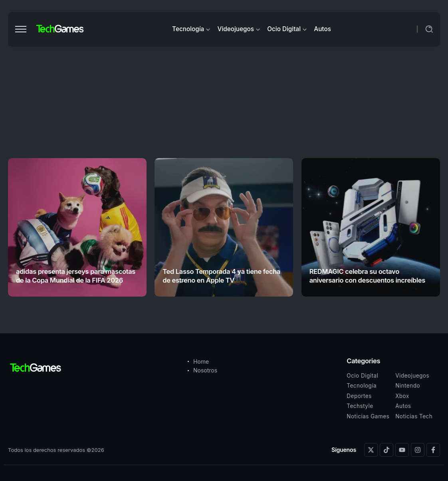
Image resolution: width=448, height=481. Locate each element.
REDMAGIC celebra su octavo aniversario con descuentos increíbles (367, 276)
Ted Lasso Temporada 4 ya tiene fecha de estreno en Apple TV (221, 276)
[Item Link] (77, 227)
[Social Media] (371, 450)
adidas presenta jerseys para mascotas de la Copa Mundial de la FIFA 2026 (76, 276)
